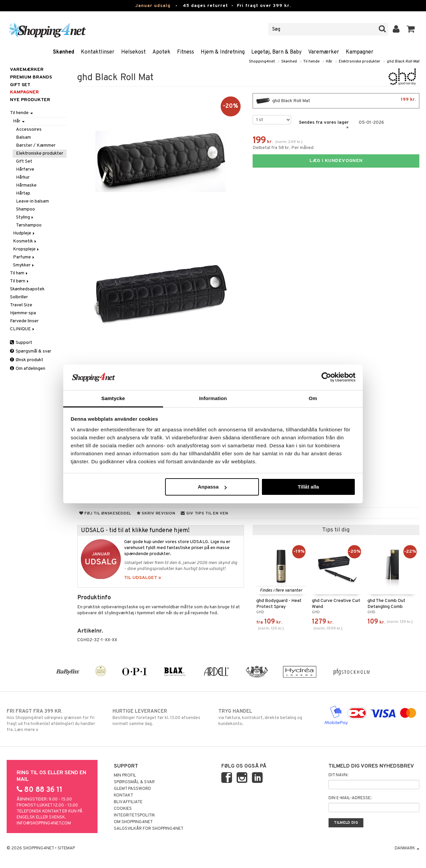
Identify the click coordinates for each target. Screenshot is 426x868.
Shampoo (25, 209)
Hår (329, 62)
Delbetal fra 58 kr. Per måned (283, 148)
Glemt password (132, 789)
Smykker (24, 265)
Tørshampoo (29, 225)
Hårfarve (25, 169)
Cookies (123, 809)
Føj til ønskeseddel (105, 513)
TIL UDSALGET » (143, 578)
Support (21, 343)
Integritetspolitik (134, 815)
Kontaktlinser (98, 52)
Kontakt (123, 796)
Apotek (161, 52)
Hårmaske (26, 185)
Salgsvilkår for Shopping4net (149, 829)
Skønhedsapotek (27, 289)
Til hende (311, 62)
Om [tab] (313, 398)
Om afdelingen (28, 369)
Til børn (20, 281)
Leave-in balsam (32, 201)
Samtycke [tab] (113, 398)
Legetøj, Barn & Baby (276, 52)
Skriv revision (156, 513)
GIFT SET (20, 85)
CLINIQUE (23, 329)
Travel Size (21, 305)
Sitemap (66, 848)
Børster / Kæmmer (36, 145)
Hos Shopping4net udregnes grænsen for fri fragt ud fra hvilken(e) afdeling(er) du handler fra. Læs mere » (54, 720)
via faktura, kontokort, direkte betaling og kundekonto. (266, 717)
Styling (25, 217)
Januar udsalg (153, 6)
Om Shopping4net (133, 822)
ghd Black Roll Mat (403, 62)
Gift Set (24, 161)
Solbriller (19, 297)
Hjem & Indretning (223, 52)
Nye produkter (30, 100)
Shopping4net (262, 62)
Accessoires (29, 130)
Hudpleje (24, 233)
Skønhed (64, 52)
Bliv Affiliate (128, 802)
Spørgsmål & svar (31, 351)
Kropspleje (26, 249)
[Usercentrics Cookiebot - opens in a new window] (326, 377)
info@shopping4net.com (44, 823)
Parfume (24, 257)
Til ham (19, 273)
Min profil (125, 776)
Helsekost (133, 52)
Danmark (407, 848)
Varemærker (324, 52)
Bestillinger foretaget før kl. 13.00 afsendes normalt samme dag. (160, 717)
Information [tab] (213, 398)
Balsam (23, 138)
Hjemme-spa (23, 313)
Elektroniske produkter (360, 62)
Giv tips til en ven (204, 513)
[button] (411, 29)
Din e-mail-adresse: (350, 798)
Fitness (186, 52)
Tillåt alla (308, 487)
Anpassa (212, 487)
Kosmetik (25, 241)
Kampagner (360, 52)
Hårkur (23, 177)
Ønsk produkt (27, 360)
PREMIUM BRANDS (31, 77)
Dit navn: (338, 775)
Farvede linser (24, 321)
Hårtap (23, 193)
